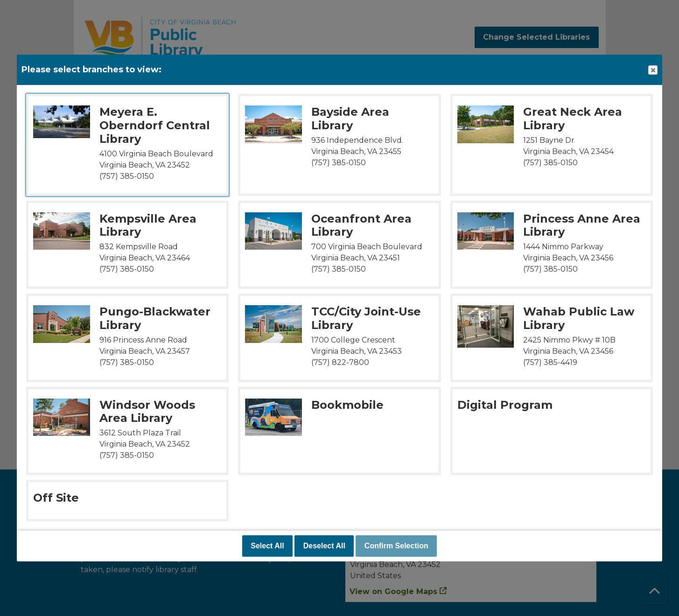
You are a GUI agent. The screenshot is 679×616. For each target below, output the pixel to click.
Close (652, 70)
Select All (267, 546)
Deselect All (324, 546)
